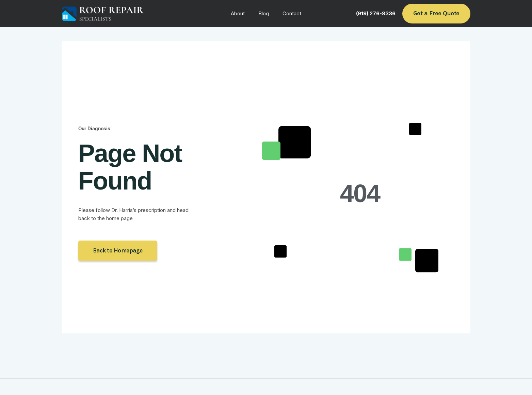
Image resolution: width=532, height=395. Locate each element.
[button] (436, 13)
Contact (288, 13)
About (241, 13)
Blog (264, 13)
